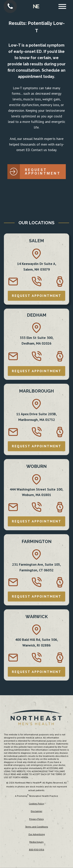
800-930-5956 (37, 850)
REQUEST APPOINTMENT (37, 296)
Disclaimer (36, 811)
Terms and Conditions (37, 827)
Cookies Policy (36, 804)
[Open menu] (62, 6)
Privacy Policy (36, 819)
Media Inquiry (36, 842)
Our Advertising (37, 834)
